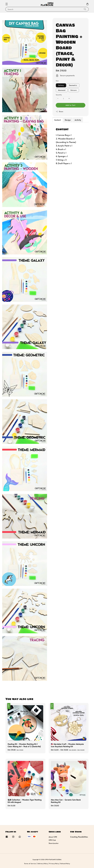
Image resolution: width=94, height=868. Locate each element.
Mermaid (62, 90)
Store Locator (54, 843)
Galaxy (61, 85)
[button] (7, 4)
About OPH (53, 837)
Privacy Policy (54, 864)
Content (58, 120)
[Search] (85, 9)
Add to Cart (70, 105)
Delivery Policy (43, 864)
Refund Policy (65, 864)
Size (57, 81)
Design (68, 120)
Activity (78, 120)
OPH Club (52, 840)
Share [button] (60, 112)
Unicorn (74, 90)
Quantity (59, 95)
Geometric (73, 85)
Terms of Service (30, 864)
